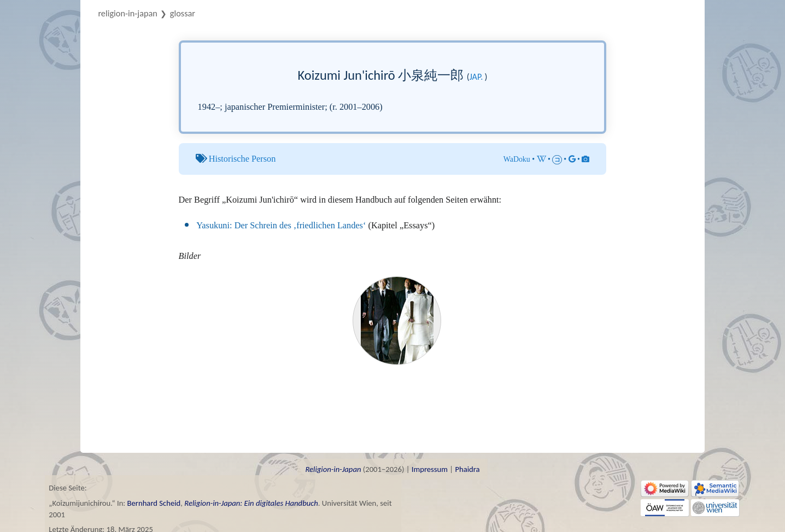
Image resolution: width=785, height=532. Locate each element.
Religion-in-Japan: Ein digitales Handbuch (251, 503)
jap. (476, 77)
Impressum (430, 469)
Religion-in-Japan (128, 13)
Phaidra (467, 469)
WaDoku (517, 159)
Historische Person (242, 159)
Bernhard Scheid (154, 503)
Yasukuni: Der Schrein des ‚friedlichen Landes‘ (281, 225)
